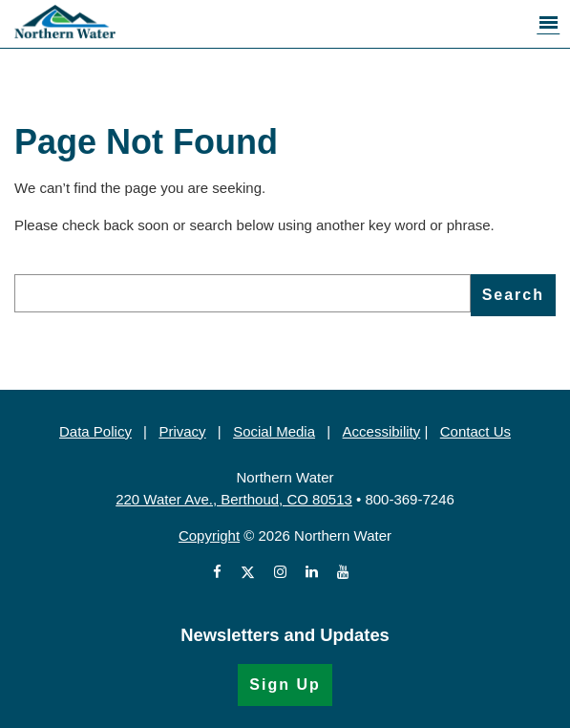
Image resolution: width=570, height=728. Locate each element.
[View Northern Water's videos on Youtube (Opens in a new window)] (343, 573)
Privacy (182, 431)
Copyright (209, 535)
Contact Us (475, 431)
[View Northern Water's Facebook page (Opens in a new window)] (221, 573)
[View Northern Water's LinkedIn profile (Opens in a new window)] (312, 573)
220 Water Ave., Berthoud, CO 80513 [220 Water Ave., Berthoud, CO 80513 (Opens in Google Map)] (234, 499)
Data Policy (95, 431)
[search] (243, 293)
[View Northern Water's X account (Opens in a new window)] (248, 573)
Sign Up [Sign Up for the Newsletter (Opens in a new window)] (285, 685)
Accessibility (382, 431)
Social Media (274, 431)
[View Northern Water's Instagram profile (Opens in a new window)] (280, 573)
